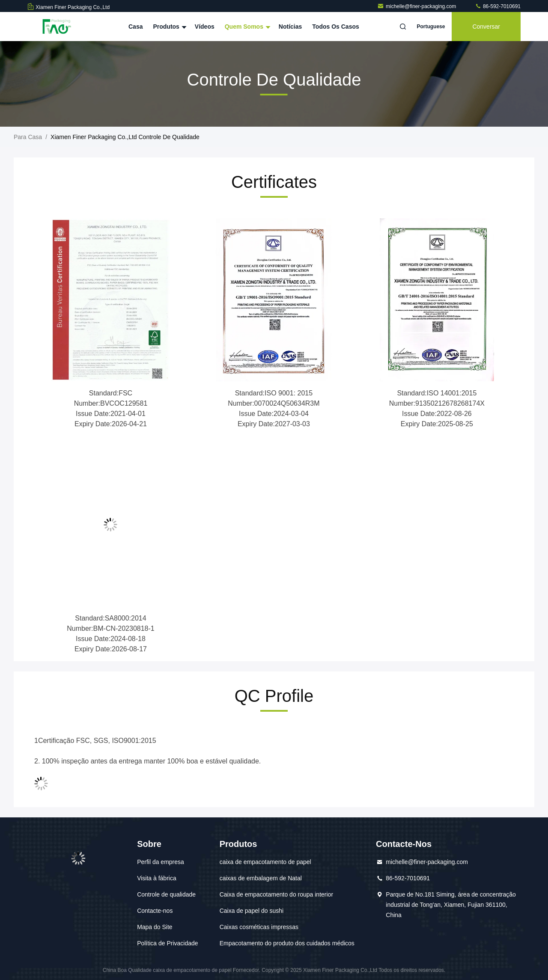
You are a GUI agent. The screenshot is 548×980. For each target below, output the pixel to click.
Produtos (168, 27)
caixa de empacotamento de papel (265, 862)
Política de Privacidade (167, 943)
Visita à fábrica (157, 878)
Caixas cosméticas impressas (259, 927)
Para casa (28, 137)
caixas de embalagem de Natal (261, 878)
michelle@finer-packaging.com (417, 6)
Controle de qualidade (166, 894)
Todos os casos (335, 27)
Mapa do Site (155, 927)
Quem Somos (247, 27)
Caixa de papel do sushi (252, 911)
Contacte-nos (155, 911)
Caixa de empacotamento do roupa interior (276, 894)
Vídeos (205, 27)
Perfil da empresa (161, 862)
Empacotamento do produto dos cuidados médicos (287, 943)
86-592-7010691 (498, 6)
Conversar (486, 27)
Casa (136, 27)
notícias (290, 27)
